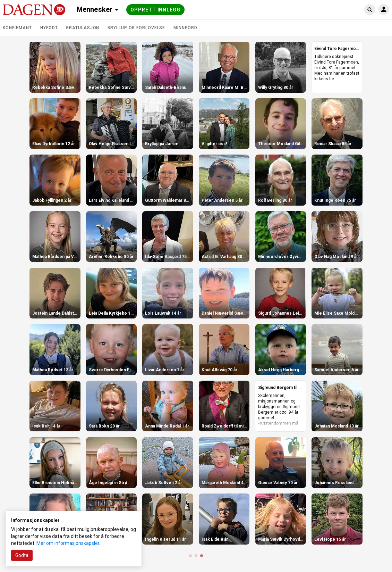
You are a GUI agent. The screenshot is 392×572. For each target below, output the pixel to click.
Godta (22, 555)
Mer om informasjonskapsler (68, 543)
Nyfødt (49, 28)
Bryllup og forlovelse (136, 28)
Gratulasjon (83, 28)
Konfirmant (17, 28)
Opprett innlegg (155, 10)
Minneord (185, 28)
